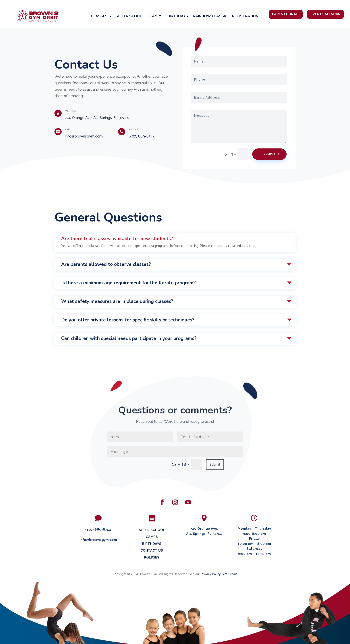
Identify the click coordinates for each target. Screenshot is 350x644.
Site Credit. (230, 574)
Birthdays (178, 17)
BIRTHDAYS (152, 544)
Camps (156, 17)
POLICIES (152, 557)
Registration (245, 17)
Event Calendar (325, 14)
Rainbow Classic (210, 17)
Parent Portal (286, 14)
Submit (269, 154)
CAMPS (152, 537)
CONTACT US (152, 550)
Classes (99, 17)
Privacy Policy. (211, 574)
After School (131, 17)
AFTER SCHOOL (152, 530)
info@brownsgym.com (84, 136)
